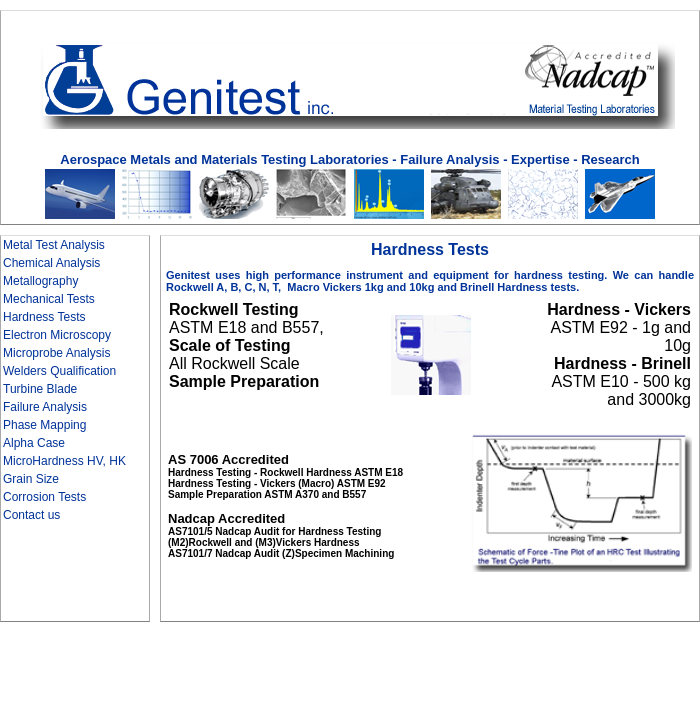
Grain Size (31, 479)
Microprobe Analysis (56, 353)
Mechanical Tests (49, 299)
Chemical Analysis (51, 263)
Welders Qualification (59, 371)
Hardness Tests (44, 317)
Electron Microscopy (57, 335)
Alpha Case (34, 443)
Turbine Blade (40, 389)
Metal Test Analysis (54, 245)
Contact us (31, 515)
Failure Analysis (45, 407)
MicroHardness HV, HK (64, 461)
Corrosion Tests (44, 497)
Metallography (40, 281)
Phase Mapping (44, 425)
